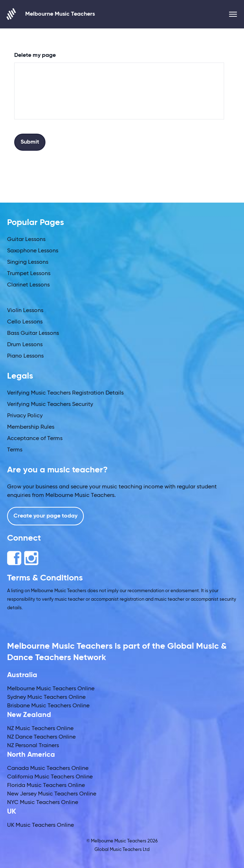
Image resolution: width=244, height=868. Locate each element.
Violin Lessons (25, 311)
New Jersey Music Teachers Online (52, 794)
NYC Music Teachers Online (43, 803)
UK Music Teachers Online (40, 825)
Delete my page (35, 55)
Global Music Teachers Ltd (122, 850)
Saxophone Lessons (33, 251)
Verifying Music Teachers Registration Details (65, 393)
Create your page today (45, 516)
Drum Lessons (25, 345)
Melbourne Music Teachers (51, 14)
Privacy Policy (25, 416)
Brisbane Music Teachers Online (48, 706)
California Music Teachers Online (50, 777)
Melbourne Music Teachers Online (51, 689)
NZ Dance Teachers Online (41, 737)
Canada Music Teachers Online (48, 768)
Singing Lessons (28, 262)
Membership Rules (31, 427)
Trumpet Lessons (29, 274)
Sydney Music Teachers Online (46, 697)
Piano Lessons (25, 356)
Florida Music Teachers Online (46, 786)
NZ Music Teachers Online (40, 729)
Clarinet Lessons (28, 285)
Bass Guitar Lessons (33, 333)
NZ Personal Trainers (33, 746)
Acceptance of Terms (35, 439)
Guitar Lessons (26, 240)
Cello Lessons (25, 322)
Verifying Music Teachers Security (50, 404)
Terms (15, 450)
